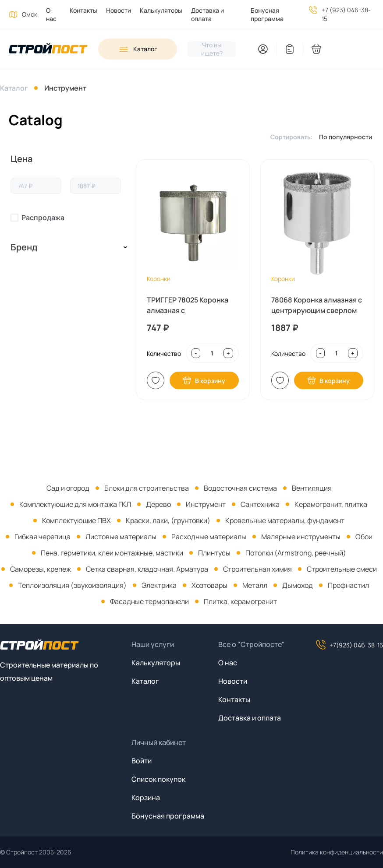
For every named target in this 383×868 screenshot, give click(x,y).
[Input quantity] (212, 353)
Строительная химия (257, 569)
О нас (51, 14)
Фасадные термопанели (149, 601)
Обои (364, 537)
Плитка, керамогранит (240, 601)
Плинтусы (214, 553)
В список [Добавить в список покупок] (156, 380)
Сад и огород (68, 488)
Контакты (83, 10)
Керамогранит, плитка (331, 504)
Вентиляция (312, 488)
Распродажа (43, 218)
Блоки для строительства (147, 488)
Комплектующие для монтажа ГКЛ (75, 504)
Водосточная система (240, 488)
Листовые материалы (121, 537)
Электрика (159, 585)
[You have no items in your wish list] (290, 49)
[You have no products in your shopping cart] (343, 49)
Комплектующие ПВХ (76, 520)
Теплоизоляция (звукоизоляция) (72, 585)
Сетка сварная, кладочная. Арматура (147, 569)
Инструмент (65, 88)
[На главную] (48, 49)
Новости (119, 10)
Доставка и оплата (207, 14)
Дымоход (298, 585)
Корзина (146, 798)
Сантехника (260, 504)
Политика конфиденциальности (337, 852)
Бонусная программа (267, 14)
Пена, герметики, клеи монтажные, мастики (112, 553)
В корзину (204, 380)
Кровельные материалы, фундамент (285, 520)
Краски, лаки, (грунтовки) (168, 520)
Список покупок (158, 779)
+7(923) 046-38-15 (349, 645)
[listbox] (348, 137)
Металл (255, 585)
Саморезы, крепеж (41, 569)
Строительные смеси (342, 569)
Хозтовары (209, 585)
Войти (142, 761)
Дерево (158, 504)
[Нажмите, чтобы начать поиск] (212, 49)
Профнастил (348, 585)
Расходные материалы (209, 537)
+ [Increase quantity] (228, 353)
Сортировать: (292, 137)
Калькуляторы (161, 10)
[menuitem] (49, 14)
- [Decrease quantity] (196, 353)
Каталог (14, 88)
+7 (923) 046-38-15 (346, 14)
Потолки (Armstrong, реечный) (296, 553)
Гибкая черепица (43, 537)
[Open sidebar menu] (138, 49)
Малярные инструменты (301, 537)
